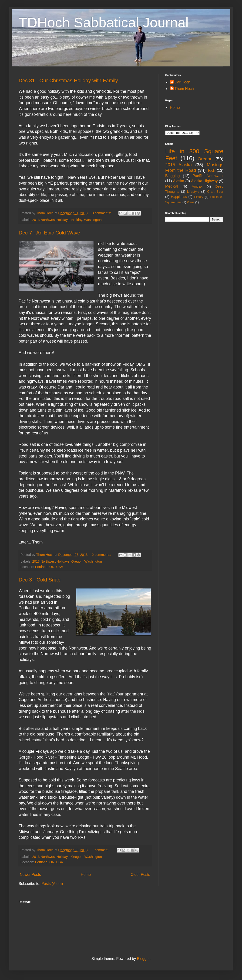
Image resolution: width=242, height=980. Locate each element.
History (199, 197)
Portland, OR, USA (49, 567)
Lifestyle (193, 192)
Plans (191, 202)
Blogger (143, 959)
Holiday (77, 220)
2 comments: (102, 555)
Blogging (172, 176)
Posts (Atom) (52, 884)
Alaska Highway (204, 181)
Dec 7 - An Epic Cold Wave (49, 233)
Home (86, 875)
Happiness (179, 197)
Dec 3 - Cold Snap (40, 580)
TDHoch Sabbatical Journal (104, 22)
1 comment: (101, 850)
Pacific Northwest (208, 176)
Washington (93, 220)
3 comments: (102, 213)
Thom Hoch (184, 89)
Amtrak (197, 186)
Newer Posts (30, 875)
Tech (211, 170)
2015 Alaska (178, 165)
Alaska (178, 181)
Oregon (77, 561)
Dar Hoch (182, 82)
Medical (172, 186)
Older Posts (140, 875)
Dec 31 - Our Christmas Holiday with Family (68, 81)
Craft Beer (215, 192)
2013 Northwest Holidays (51, 220)
